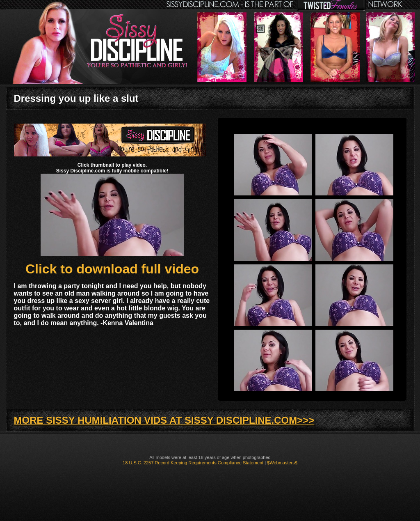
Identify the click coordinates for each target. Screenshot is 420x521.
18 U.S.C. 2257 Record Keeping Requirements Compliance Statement (193, 463)
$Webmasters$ (282, 463)
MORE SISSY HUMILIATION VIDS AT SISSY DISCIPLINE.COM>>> (164, 420)
